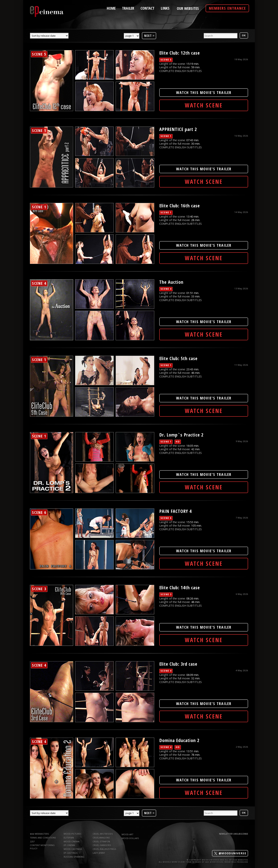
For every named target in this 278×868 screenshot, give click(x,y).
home (111, 8)
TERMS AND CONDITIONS (43, 838)
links (165, 8)
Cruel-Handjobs (102, 845)
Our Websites (188, 8)
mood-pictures (73, 834)
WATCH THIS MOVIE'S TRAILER (204, 92)
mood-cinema (72, 841)
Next (149, 35)
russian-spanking (74, 857)
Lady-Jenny (99, 853)
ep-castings (71, 853)
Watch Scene (204, 105)
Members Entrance (227, 8)
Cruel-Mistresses (103, 834)
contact (147, 8)
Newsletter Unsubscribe (234, 834)
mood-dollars (130, 838)
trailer (128, 8)
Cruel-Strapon (101, 841)
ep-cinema (69, 845)
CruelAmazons (101, 838)
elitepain (69, 838)
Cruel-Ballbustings (104, 849)
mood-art (128, 834)
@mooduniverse (230, 853)
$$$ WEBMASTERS (39, 834)
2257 (32, 841)
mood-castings (73, 849)
